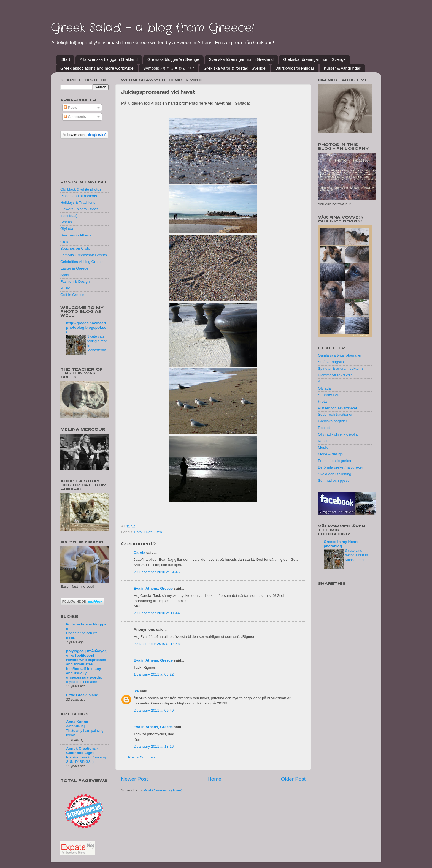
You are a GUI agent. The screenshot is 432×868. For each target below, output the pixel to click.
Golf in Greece (72, 295)
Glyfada (67, 229)
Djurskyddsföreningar (295, 68)
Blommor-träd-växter (335, 375)
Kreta (322, 402)
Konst (323, 441)
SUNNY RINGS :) (80, 762)
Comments (75, 117)
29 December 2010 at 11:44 (157, 613)
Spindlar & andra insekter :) (341, 368)
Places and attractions (79, 196)
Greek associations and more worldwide (97, 68)
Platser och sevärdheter (338, 408)
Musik (323, 447)
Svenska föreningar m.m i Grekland (241, 59)
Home (214, 779)
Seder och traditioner (335, 414)
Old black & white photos (81, 189)
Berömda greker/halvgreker (341, 467)
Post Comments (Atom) (163, 790)
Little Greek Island (82, 695)
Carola (139, 552)
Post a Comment (142, 757)
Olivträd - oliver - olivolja (338, 434)
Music (65, 288)
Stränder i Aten (330, 395)
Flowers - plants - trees (79, 209)
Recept (324, 428)
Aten (322, 382)
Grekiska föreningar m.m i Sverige (314, 59)
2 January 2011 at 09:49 (154, 710)
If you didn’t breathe (82, 682)
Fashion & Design (75, 281)
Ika (136, 691)
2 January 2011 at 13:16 (154, 746)
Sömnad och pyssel (334, 481)
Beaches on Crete (75, 248)
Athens (66, 222)
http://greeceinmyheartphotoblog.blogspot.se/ (86, 327)
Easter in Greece (74, 268)
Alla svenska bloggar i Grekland (109, 59)
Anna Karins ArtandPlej (77, 724)
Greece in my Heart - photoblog (342, 544)
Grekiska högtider (333, 421)
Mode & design (330, 454)
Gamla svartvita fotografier (340, 355)
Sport (65, 275)
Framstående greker (335, 461)
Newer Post (134, 779)
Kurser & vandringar (342, 68)
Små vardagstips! (332, 362)
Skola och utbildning (335, 474)
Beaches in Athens (76, 235)
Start (66, 59)
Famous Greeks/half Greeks (84, 255)
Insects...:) (69, 216)
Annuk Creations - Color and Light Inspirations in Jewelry (86, 753)
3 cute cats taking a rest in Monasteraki (356, 555)
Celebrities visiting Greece (82, 262)
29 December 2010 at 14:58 (157, 644)
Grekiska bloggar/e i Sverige (173, 59)
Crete (65, 242)
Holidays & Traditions (78, 202)
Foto (138, 532)
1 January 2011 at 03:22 (154, 674)
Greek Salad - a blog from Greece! (152, 28)
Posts (71, 108)
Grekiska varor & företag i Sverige (235, 68)
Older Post (293, 779)
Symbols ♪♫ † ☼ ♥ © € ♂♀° (169, 68)
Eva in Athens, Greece (153, 588)
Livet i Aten (153, 532)
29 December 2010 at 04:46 (157, 572)
